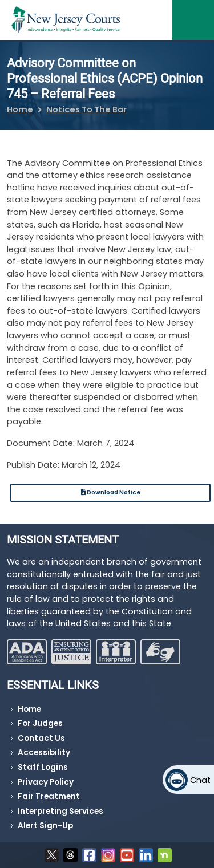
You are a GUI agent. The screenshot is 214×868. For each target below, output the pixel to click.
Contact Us (41, 738)
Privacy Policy (46, 782)
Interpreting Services (60, 811)
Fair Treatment (49, 796)
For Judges (40, 723)
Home (20, 109)
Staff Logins (43, 767)
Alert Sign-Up (45, 826)
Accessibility (44, 753)
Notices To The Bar (86, 109)
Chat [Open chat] (200, 780)
